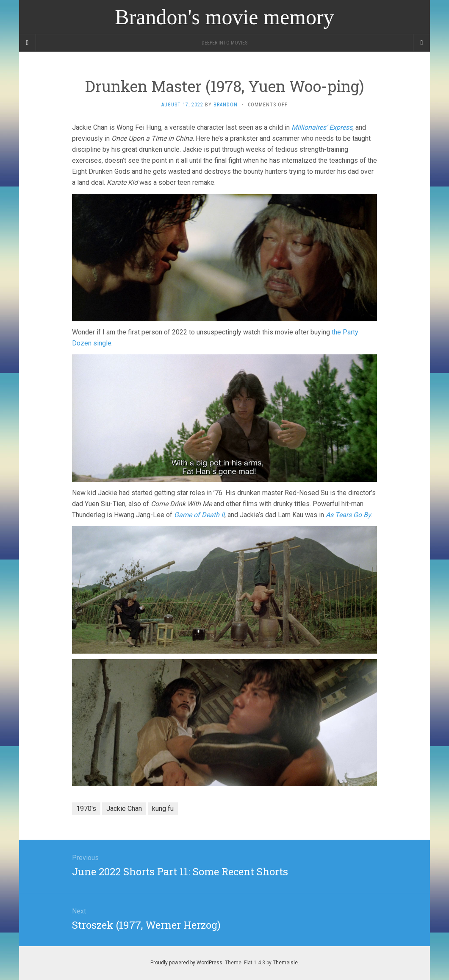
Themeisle (285, 963)
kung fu (163, 809)
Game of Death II (199, 515)
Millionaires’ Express (322, 127)
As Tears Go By (348, 515)
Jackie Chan (124, 809)
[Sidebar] (28, 43)
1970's (86, 809)
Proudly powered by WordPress (186, 963)
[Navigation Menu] (421, 43)
